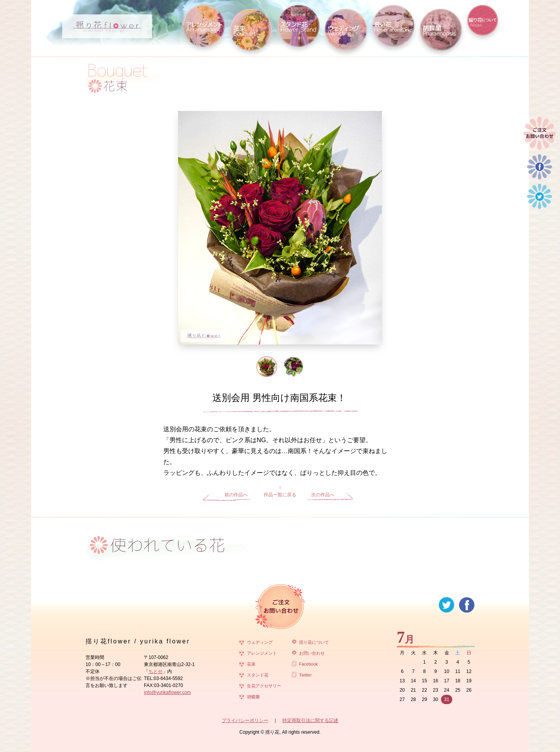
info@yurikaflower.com (167, 692)
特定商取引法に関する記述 (310, 720)
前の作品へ (236, 495)
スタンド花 (258, 675)
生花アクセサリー (264, 686)
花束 (251, 664)
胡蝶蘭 (253, 697)
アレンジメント (262, 653)
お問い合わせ (312, 653)
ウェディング (260, 642)
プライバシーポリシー (245, 720)
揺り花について (314, 642)
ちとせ (156, 671)
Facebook (308, 664)
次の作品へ (323, 495)
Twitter (305, 675)
